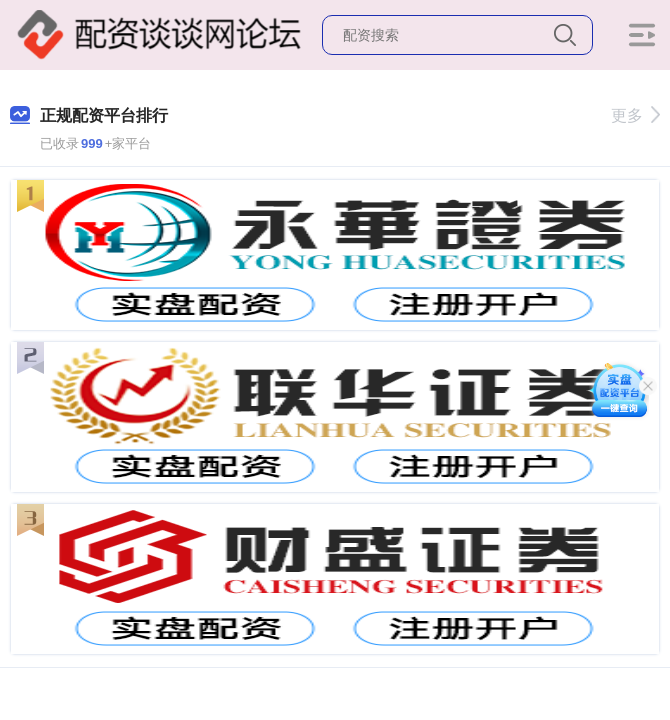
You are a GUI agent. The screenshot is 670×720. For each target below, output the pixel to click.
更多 (635, 115)
